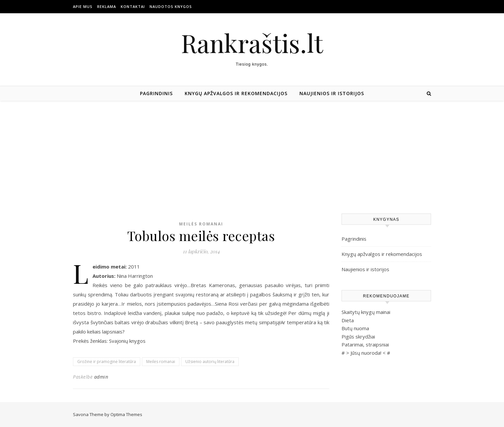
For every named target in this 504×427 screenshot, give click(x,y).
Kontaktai (133, 6)
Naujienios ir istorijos (332, 93)
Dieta (348, 320)
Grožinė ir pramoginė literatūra (107, 362)
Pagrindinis (156, 93)
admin (101, 377)
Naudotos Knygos (171, 6)
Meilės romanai (201, 224)
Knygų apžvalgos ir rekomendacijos (236, 93)
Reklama (107, 6)
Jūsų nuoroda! (366, 353)
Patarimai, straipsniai (365, 344)
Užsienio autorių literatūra (210, 362)
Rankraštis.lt (252, 43)
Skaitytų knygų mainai (366, 312)
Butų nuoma (355, 328)
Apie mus (83, 6)
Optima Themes (126, 414)
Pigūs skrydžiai (358, 336)
